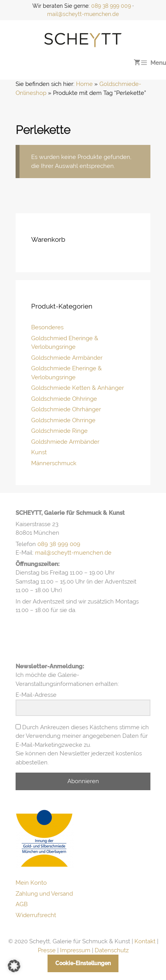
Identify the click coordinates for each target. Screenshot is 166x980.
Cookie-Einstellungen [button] (83, 963)
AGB (22, 904)
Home (84, 84)
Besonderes (47, 327)
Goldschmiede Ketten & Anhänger (78, 388)
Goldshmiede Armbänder (65, 442)
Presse (47, 950)
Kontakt (145, 941)
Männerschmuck (54, 463)
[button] (14, 966)
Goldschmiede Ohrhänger (66, 409)
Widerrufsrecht (36, 915)
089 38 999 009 (111, 6)
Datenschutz (112, 950)
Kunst (39, 452)
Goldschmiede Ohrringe (63, 420)
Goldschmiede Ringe (59, 431)
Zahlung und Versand (44, 894)
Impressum (75, 950)
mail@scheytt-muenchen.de (83, 14)
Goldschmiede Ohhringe (64, 399)
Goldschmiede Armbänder (67, 358)
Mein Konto (31, 883)
